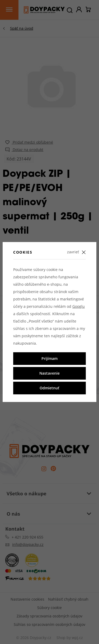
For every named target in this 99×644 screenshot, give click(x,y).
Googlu (79, 306)
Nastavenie (49, 373)
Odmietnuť (49, 388)
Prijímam (49, 358)
